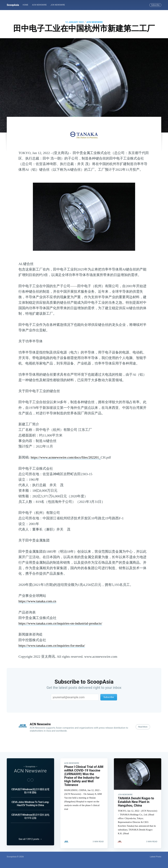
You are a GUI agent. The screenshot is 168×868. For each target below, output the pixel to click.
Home (25, 5)
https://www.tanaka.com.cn (37, 601)
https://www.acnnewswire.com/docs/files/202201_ (66, 457)
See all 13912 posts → (30, 839)
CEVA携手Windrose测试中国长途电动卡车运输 (30, 814)
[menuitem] (25, 5)
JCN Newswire (58, 5)
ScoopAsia (13, 5)
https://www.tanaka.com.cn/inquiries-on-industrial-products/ (60, 623)
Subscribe (155, 5)
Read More (143, 727)
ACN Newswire (39, 5)
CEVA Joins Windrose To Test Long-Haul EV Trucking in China (30, 801)
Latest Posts (156, 857)
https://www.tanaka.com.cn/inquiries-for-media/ (52, 645)
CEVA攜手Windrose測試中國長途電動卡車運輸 (30, 788)
